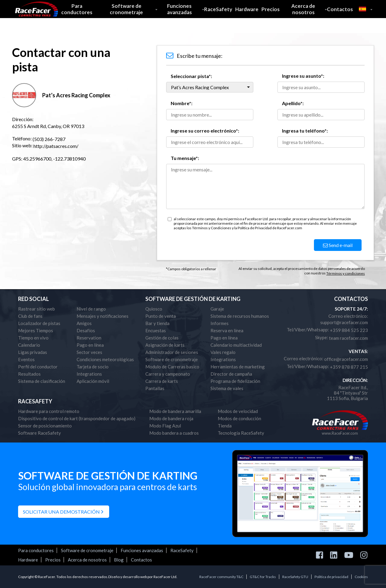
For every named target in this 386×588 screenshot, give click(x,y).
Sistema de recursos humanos (240, 316)
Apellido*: (293, 103)
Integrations (89, 374)
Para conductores (77, 9)
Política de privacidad (331, 577)
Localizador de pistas (39, 323)
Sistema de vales (227, 388)
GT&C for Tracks (263, 577)
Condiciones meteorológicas (105, 359)
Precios (271, 9)
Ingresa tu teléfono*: (305, 131)
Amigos (84, 323)
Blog (119, 560)
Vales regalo (223, 352)
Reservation (89, 338)
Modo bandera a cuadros (174, 433)
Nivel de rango (91, 309)
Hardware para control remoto (49, 411)
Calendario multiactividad (236, 345)
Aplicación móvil (93, 381)
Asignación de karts (165, 345)
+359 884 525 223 (349, 330)
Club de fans (30, 316)
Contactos (340, 9)
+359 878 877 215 (349, 367)
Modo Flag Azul (165, 426)
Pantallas (155, 388)
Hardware (247, 9)
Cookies (361, 577)
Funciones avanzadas (179, 9)
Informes (220, 323)
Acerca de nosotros (303, 9)
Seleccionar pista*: (191, 76)
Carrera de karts (162, 381)
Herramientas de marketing (238, 367)
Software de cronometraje (126, 9)
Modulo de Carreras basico (172, 367)
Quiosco (154, 309)
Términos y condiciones (346, 273)
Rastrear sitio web (36, 309)
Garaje (217, 309)
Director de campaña (231, 374)
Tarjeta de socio (93, 367)
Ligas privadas (33, 352)
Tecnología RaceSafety (241, 433)
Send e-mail (338, 245)
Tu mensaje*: (185, 158)
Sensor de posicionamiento (45, 426)
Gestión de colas (162, 338)
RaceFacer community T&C (221, 577)
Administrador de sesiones (172, 352)
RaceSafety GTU (295, 577)
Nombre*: (182, 103)
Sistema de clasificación (42, 381)
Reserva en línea (227, 330)
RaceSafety (218, 9)
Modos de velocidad (238, 411)
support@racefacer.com (344, 322)
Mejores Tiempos (36, 330)
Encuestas (156, 330)
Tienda (225, 426)
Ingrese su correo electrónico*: (205, 131)
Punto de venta (161, 316)
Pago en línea (90, 345)
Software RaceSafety (40, 433)
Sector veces (89, 352)
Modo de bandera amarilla (175, 411)
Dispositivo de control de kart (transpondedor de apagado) (77, 418)
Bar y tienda (157, 323)
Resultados (29, 374)
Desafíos (86, 330)
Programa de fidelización (235, 381)
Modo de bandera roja (171, 418)
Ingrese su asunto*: (303, 76)
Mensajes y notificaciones (103, 316)
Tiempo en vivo (33, 338)
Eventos (26, 359)
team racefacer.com (348, 338)
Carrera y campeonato (168, 374)
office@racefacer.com (346, 359)
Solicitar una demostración (61, 512)
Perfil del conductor (38, 367)
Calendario (29, 345)
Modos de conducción (239, 418)
